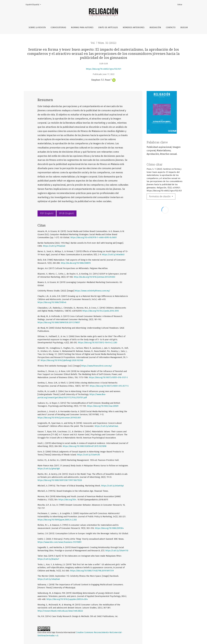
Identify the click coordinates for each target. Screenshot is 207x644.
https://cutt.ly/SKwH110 (117, 551)
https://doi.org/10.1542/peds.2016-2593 (101, 311)
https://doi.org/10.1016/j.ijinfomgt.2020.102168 (62, 360)
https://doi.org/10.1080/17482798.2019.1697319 (92, 571)
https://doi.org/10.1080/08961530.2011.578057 (59, 323)
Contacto (171, 27)
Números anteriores (134, 27)
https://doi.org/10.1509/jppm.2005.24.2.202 (57, 520)
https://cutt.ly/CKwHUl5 (88, 455)
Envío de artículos (108, 27)
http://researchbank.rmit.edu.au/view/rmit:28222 (60, 611)
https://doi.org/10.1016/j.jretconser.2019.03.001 (59, 418)
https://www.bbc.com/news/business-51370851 (60, 542)
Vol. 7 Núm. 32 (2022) (103, 43)
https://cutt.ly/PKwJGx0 (54, 246)
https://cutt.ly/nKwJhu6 (49, 579)
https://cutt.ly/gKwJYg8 (49, 469)
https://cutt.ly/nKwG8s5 (113, 255)
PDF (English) (47, 213)
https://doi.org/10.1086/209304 (109, 528)
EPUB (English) (66, 213)
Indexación (155, 27)
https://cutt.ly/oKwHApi (112, 486)
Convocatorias (58, 27)
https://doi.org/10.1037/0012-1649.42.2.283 (98, 343)
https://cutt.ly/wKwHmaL (106, 426)
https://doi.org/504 (67, 500)
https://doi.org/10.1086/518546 (52, 302)
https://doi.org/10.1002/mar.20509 (103, 406)
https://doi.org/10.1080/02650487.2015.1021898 (85, 446)
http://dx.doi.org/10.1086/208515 (76, 263)
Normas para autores (82, 27)
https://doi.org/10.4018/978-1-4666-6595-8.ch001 (94, 238)
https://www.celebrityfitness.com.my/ (92, 291)
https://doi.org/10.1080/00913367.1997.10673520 (60, 480)
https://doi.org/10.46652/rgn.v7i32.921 (104, 69)
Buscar (184, 27)
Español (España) (34, 4)
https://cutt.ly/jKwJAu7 (48, 559)
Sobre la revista (37, 27)
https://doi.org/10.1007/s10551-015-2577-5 (109, 386)
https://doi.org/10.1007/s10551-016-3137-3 (108, 377)
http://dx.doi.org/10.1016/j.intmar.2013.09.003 (94, 277)
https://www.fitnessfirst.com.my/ (97, 366)
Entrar (180, 5)
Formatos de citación (160, 196)
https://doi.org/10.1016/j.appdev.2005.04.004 (67, 599)
